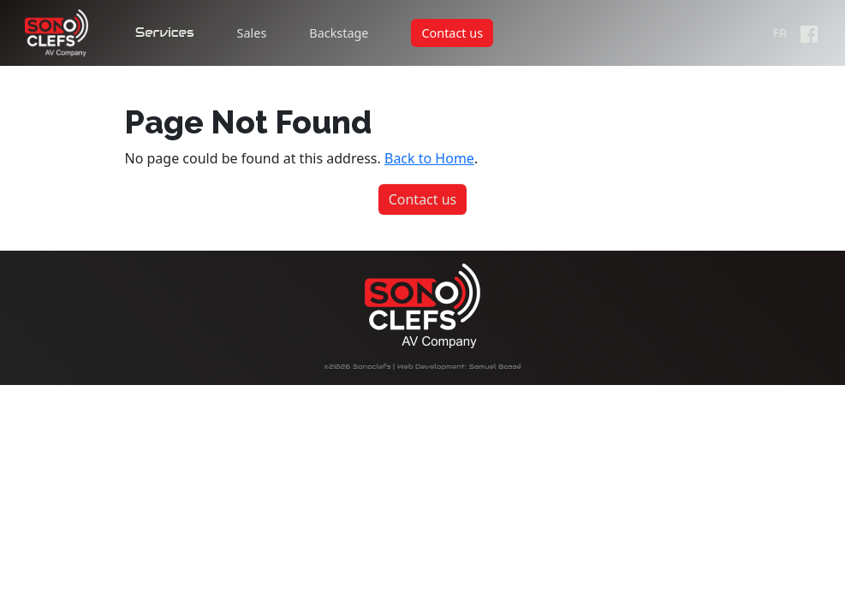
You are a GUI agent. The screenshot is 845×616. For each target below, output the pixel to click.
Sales (252, 33)
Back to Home (429, 158)
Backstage (339, 33)
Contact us (452, 33)
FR (780, 33)
